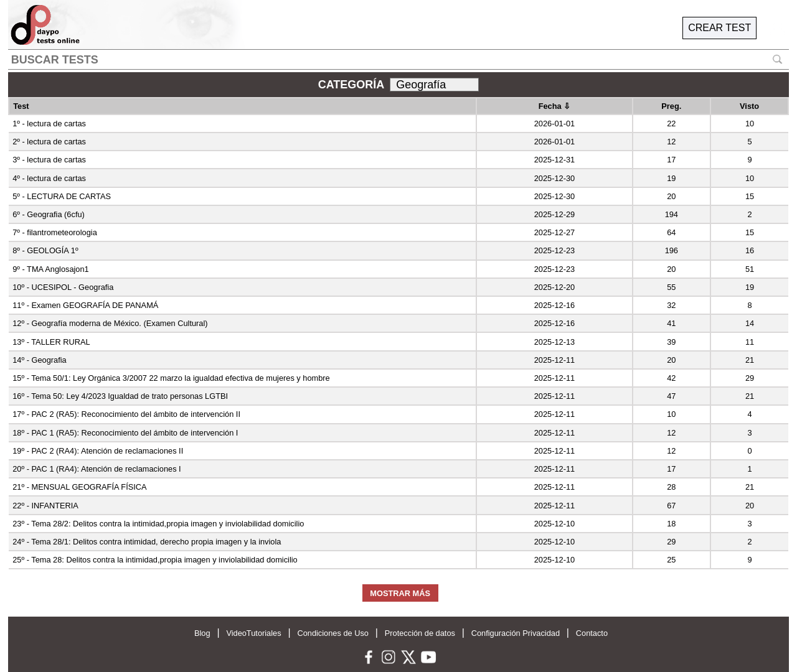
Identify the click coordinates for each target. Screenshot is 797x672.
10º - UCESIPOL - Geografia (63, 287)
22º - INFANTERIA (45, 506)
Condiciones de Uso (333, 633)
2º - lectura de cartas (49, 142)
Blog (202, 633)
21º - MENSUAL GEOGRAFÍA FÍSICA (79, 487)
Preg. (671, 106)
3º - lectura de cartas (49, 160)
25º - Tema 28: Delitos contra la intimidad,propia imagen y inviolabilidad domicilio (155, 560)
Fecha (555, 106)
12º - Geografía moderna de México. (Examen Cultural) (110, 323)
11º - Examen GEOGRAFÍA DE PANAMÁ (85, 305)
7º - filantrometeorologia (55, 232)
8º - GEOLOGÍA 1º (45, 250)
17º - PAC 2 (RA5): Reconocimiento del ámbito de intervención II (126, 414)
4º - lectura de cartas (49, 178)
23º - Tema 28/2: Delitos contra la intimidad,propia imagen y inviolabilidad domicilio (158, 524)
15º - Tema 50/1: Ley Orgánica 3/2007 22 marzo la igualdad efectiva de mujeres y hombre (171, 378)
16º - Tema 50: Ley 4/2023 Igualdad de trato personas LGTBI (120, 396)
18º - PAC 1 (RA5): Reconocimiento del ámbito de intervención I (125, 433)
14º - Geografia (39, 360)
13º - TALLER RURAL (51, 342)
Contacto (592, 633)
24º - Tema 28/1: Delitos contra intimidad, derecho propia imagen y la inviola (147, 542)
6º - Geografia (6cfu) (49, 214)
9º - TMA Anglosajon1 (51, 269)
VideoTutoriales (253, 633)
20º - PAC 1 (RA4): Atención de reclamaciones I (97, 469)
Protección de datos (420, 633)
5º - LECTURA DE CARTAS (62, 196)
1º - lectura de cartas (49, 124)
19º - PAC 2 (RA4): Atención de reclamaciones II (98, 451)
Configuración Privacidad (516, 633)
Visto (749, 106)
